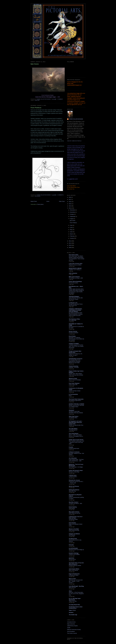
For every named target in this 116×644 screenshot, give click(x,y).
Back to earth (72, 579)
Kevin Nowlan (72, 523)
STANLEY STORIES (74, 344)
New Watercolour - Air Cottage (76, 467)
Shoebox (71, 612)
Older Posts (62, 201)
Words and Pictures (74, 486)
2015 (70, 204)
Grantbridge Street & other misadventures (76, 607)
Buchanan (38, 196)
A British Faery (73, 475)
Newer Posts (34, 201)
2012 (70, 241)
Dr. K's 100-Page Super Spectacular (75, 599)
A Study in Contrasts (74, 452)
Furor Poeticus (36, 108)
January (72, 238)
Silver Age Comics (74, 416)
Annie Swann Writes (74, 569)
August (72, 219)
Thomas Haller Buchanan (76, 119)
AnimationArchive (71, 622)
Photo (70, 396)
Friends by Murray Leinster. (75, 566)
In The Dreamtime (73, 394)
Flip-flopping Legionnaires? (75, 400)
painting (37, 100)
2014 (70, 206)
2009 (70, 247)
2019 (70, 197)
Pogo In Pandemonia (74, 574)
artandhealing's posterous (76, 359)
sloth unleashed (73, 273)
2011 (70, 243)
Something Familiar (73, 519)
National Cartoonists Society (74, 630)
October (72, 214)
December (73, 210)
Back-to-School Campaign (75, 380)
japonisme (72, 558)
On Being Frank (73, 539)
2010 (70, 245)
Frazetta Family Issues (74, 448)
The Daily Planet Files (74, 605)
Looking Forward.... (73, 477)
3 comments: (61, 195)
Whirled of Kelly (73, 378)
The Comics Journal (72, 633)
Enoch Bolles (72, 336)
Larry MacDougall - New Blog (76, 586)
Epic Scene (35, 64)
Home (48, 201)
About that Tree (72, 491)
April (71, 232)
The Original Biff (73, 320)
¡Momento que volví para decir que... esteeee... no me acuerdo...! (76, 581)
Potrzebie (71, 545)
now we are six (72, 559)
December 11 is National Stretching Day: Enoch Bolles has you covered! (76, 339)
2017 (70, 199)
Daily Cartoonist (71, 624)
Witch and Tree (72, 588)
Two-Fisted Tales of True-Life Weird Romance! (76, 563)
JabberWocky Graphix (72, 626)
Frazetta (71, 447)
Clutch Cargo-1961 (73, 385)
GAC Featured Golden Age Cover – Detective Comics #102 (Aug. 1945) (77, 442)
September (73, 216)
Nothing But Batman (74, 490)
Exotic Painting (73, 507)
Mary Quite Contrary (74, 512)
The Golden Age (73, 615)
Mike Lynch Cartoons (74, 277)
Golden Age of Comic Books (76, 440)
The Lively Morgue (74, 434)
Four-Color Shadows (74, 383)
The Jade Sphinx (73, 429)
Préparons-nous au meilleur (75, 265)
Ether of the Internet (73, 570)
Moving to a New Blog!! (74, 472)
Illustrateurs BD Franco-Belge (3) (76, 550)
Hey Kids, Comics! (74, 502)
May (71, 230)
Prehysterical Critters (74, 575)
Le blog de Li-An (73, 303)
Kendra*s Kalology (74, 553)
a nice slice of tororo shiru (76, 264)
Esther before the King (74, 530)
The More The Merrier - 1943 (75, 504)
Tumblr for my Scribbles (74, 554)
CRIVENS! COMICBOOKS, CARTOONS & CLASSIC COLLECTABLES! (76, 310)
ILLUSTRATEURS (73, 548)
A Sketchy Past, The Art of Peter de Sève (76, 517)
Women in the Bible (74, 529)
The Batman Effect (73, 418)
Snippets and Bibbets (74, 534)
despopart (72, 410)
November (73, 212)
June (71, 227)
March (72, 234)
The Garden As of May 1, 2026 (76, 278)
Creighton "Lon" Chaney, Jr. (75, 270)
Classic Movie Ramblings (75, 282)
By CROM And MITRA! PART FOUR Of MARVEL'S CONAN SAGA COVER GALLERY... (76, 314)
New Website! (72, 535)
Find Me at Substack (74, 333)
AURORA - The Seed (74, 368)
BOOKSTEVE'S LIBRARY (75, 268)
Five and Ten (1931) (73, 283)
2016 (70, 202)
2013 (70, 208)
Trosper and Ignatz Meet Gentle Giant (75, 352)
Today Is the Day (73, 601)
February (72, 236)
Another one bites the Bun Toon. (76, 425)
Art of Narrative (73, 458)
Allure (70, 591)
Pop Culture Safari (74, 255)
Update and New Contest (75, 391)
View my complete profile (74, 141)
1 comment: (60, 99)
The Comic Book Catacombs (76, 399)
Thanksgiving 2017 (73, 430)
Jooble (69, 628)
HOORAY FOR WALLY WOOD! (77, 404)
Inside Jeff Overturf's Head (76, 470)
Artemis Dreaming (74, 366)
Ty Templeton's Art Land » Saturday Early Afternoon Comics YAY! (76, 422)
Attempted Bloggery (74, 297)
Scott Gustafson (71, 631)
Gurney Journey (73, 331)
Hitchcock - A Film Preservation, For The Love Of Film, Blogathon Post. (76, 594)
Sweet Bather (72, 508)
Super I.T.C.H (72, 610)
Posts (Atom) (40, 204)
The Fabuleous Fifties (74, 319)
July (71, 225)
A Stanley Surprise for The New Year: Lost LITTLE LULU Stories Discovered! (76, 346)
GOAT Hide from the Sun (75, 513)
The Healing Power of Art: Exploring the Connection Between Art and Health (75, 361)
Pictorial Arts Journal (74, 480)
